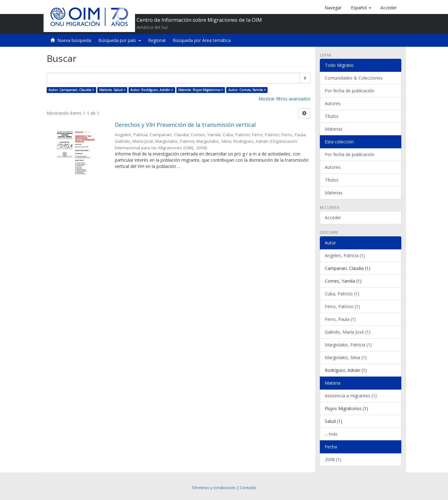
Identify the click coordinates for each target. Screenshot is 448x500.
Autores (333, 103)
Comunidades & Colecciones (354, 78)
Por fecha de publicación (350, 91)
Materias (334, 129)
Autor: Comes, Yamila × (247, 90)
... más (331, 434)
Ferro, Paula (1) (340, 319)
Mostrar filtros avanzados (285, 99)
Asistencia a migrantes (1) (351, 396)
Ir (305, 78)
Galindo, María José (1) (348, 332)
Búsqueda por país (120, 40)
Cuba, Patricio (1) (342, 294)
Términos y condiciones (214, 488)
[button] (361, 8)
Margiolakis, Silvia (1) (346, 357)
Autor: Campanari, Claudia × (71, 90)
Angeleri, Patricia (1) (345, 255)
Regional (157, 40)
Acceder (333, 218)
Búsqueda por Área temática (202, 40)
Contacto (248, 488)
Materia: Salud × (112, 90)
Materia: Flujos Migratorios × (201, 90)
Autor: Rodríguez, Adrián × (152, 90)
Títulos (332, 116)
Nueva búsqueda (74, 40)
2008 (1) (333, 459)
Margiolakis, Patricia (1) (348, 345)
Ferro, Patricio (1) (342, 306)
